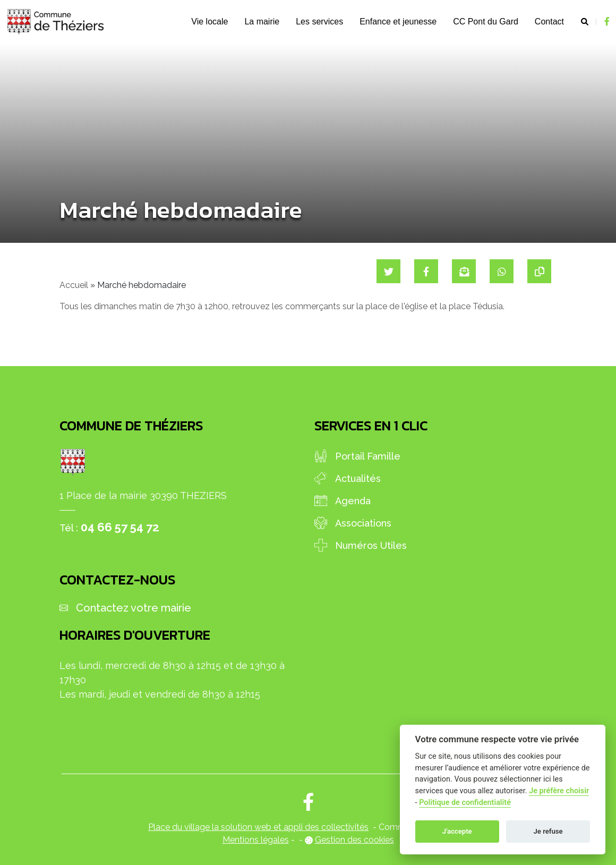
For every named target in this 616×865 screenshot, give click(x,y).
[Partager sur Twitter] (388, 271)
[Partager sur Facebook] (426, 271)
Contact (549, 22)
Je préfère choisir (559, 791)
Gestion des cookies (354, 840)
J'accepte (457, 831)
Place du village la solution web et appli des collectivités (258, 827)
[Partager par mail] (464, 271)
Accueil (74, 285)
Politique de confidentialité (465, 803)
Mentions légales (256, 840)
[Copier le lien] (539, 271)
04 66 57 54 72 (120, 527)
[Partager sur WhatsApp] (502, 271)
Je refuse (548, 831)
